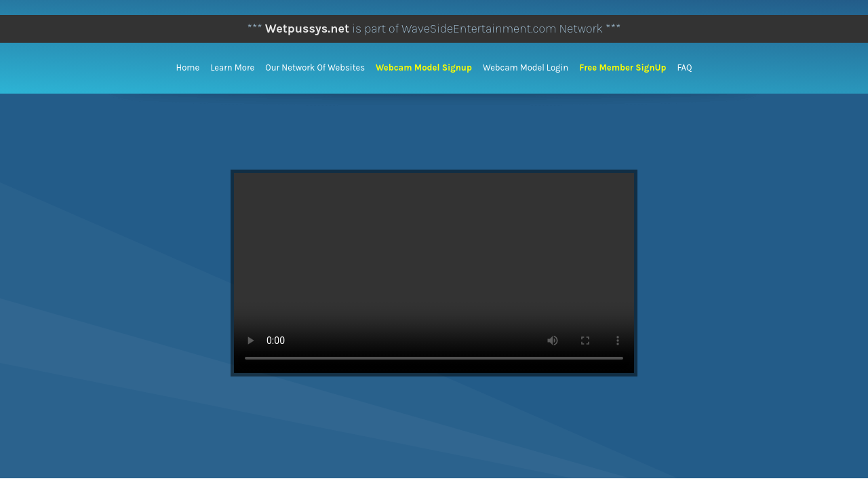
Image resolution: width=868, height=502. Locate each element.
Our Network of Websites (315, 67)
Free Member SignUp (623, 67)
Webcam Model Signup (424, 67)
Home (188, 67)
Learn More (232, 67)
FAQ (684, 67)
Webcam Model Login (526, 67)
